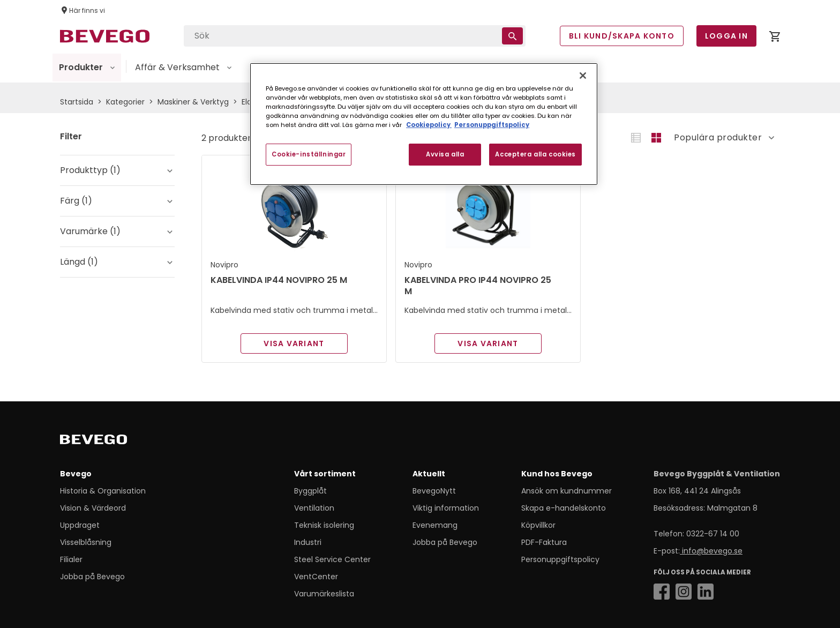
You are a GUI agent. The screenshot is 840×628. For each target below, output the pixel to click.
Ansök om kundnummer (567, 491)
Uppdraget (80, 525)
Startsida (77, 102)
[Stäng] (583, 76)
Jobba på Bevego (92, 577)
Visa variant (294, 343)
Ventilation (314, 508)
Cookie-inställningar (309, 154)
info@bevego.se (711, 551)
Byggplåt (310, 491)
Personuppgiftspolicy (560, 559)
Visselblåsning (86, 542)
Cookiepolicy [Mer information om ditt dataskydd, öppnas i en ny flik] (429, 125)
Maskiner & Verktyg (193, 102)
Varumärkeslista (324, 594)
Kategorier (125, 102)
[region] (424, 124)
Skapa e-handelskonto (564, 508)
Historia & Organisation (103, 491)
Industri (308, 542)
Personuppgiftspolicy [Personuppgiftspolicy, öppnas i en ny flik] (492, 125)
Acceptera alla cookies (535, 154)
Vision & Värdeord (93, 508)
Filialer (71, 559)
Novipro (224, 265)
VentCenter (316, 577)
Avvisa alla (445, 154)
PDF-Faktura (544, 542)
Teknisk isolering (324, 525)
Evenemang (435, 525)
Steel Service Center (332, 559)
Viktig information (446, 508)
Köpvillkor (538, 525)
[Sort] (720, 138)
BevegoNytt (434, 491)
